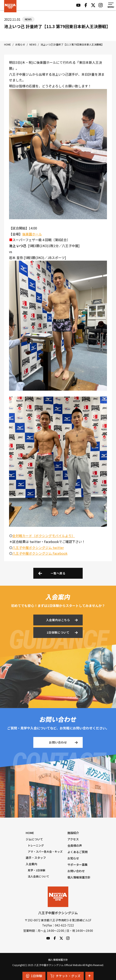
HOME (30, 833)
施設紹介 (73, 833)
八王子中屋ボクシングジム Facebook (40, 553)
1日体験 (34, 976)
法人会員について (38, 876)
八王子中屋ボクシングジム (58, 897)
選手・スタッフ (36, 858)
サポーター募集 (78, 865)
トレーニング (36, 845)
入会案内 (31, 864)
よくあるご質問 (78, 852)
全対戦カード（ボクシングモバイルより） (44, 536)
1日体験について (58, 633)
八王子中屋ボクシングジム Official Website (10, 6)
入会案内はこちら (58, 621)
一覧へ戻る (58, 573)
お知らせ (73, 858)
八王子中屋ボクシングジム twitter (38, 548)
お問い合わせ (58, 743)
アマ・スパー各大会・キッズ (45, 852)
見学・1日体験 (37, 870)
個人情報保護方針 (79, 877)
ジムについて (34, 839)
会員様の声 (75, 845)
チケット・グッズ (65, 976)
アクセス (73, 839)
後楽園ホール (32, 234)
